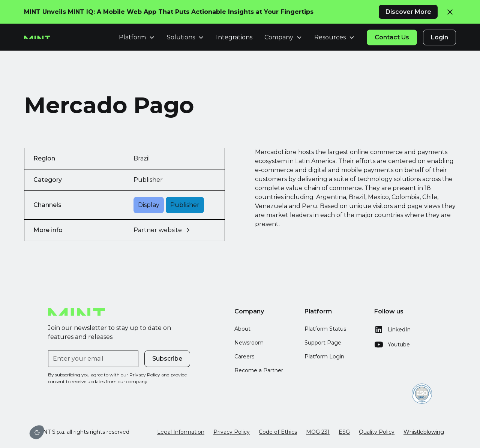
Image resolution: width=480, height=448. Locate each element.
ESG (344, 432)
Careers (244, 357)
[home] (37, 37)
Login (439, 37)
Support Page (323, 343)
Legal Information (181, 432)
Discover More (408, 12)
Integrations (234, 37)
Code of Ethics (278, 432)
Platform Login (324, 357)
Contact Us (392, 37)
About (242, 329)
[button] (137, 37)
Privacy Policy (232, 432)
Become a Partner (259, 370)
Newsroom (249, 343)
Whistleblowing (424, 432)
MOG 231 (318, 432)
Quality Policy (377, 432)
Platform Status (325, 329)
